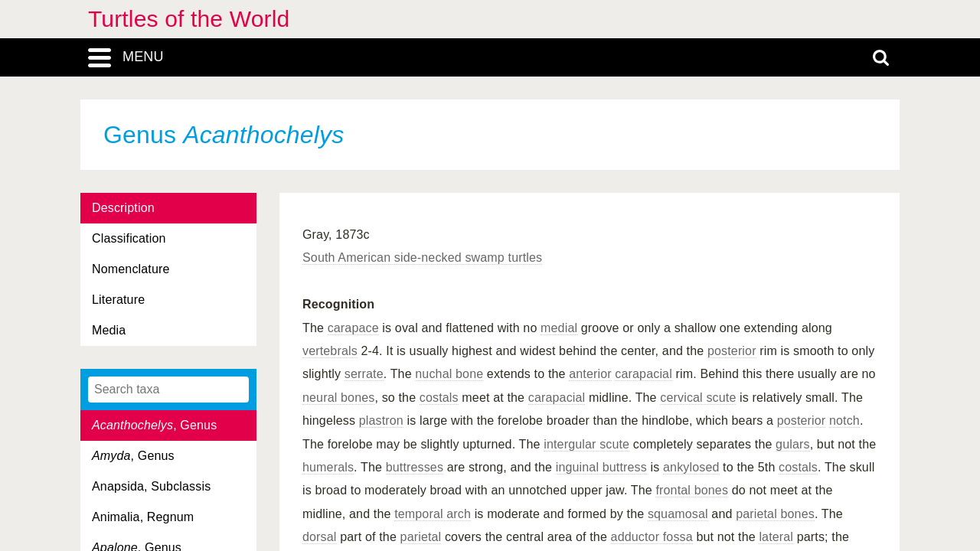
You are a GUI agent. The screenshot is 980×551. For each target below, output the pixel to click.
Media (109, 330)
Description (123, 208)
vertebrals (330, 351)
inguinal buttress (601, 467)
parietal (421, 537)
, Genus (154, 425)
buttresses (415, 467)
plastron (381, 421)
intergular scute (586, 444)
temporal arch (433, 514)
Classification (129, 238)
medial (559, 328)
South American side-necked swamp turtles (422, 258)
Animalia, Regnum (143, 517)
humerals (328, 467)
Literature (118, 300)
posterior (732, 351)
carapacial (644, 374)
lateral (776, 537)
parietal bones (775, 514)
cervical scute (698, 398)
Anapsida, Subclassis (151, 486)
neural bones (338, 398)
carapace (353, 328)
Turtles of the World (189, 19)
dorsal (320, 537)
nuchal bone (449, 374)
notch (844, 421)
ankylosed (691, 467)
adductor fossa (652, 537)
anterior (590, 374)
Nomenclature (131, 269)
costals (439, 398)
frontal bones (692, 490)
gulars (793, 444)
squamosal (678, 514)
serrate (364, 374)
